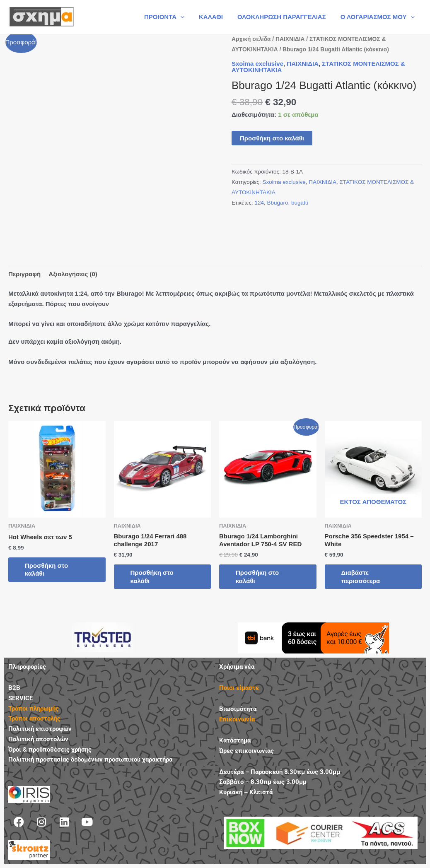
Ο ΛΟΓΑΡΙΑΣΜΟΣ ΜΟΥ (378, 17)
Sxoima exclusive (257, 64)
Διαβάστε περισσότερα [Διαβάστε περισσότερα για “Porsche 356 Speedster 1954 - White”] (361, 577)
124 (259, 203)
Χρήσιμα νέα (237, 667)
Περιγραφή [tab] (24, 274)
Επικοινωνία (237, 719)
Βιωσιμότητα (238, 709)
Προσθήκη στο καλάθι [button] (46, 570)
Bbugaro (277, 203)
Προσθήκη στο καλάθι (272, 138)
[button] (188, 17)
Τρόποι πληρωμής (34, 709)
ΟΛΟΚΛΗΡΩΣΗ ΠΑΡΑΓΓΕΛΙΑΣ (285, 17)
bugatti (300, 203)
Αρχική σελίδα (251, 39)
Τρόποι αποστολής (34, 719)
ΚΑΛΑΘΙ (216, 17)
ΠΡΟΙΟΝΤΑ (171, 17)
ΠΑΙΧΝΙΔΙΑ (290, 39)
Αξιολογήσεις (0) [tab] (73, 274)
